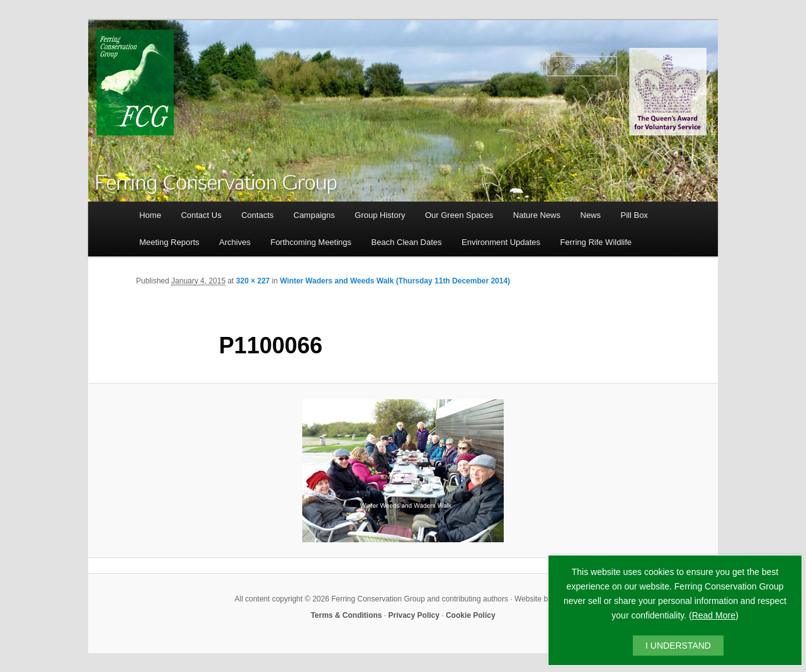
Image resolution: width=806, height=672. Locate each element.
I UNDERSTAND (678, 646)
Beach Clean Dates (407, 242)
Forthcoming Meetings (311, 242)
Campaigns (314, 215)
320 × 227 (253, 281)
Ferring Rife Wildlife (596, 242)
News (591, 215)
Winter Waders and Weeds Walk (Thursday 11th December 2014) (395, 281)
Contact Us (201, 215)
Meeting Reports (169, 242)
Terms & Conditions (346, 615)
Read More (714, 615)
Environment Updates (501, 242)
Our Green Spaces (459, 215)
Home (150, 215)
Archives (235, 242)
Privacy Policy (414, 615)
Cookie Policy (471, 615)
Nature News (537, 215)
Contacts (257, 215)
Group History (380, 215)
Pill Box (634, 215)
